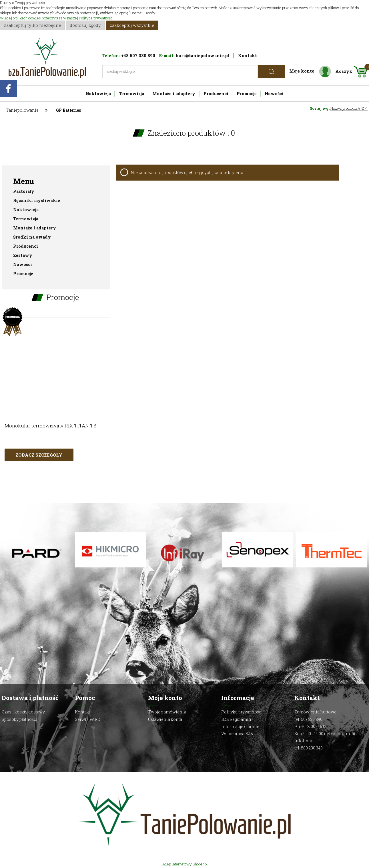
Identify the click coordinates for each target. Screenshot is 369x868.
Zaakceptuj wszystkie (132, 25)
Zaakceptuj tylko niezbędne (33, 25)
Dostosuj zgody (85, 25)
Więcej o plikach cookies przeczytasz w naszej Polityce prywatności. (57, 18)
